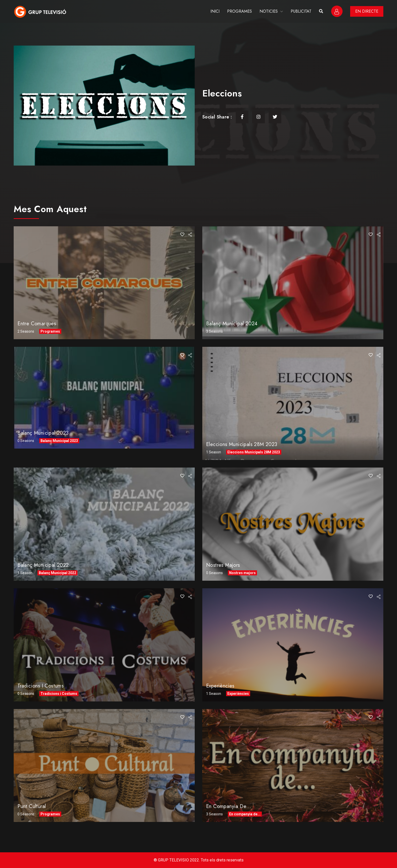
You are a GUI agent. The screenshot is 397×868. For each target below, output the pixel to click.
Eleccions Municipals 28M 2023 (242, 444)
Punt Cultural (32, 806)
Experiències (220, 686)
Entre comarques (37, 324)
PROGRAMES (240, 11)
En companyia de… (229, 806)
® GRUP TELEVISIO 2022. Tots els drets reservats (199, 860)
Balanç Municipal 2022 (43, 565)
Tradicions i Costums (41, 686)
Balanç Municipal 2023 (43, 433)
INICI (215, 11)
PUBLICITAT (301, 11)
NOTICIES (269, 11)
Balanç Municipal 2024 (232, 324)
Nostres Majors (223, 565)
